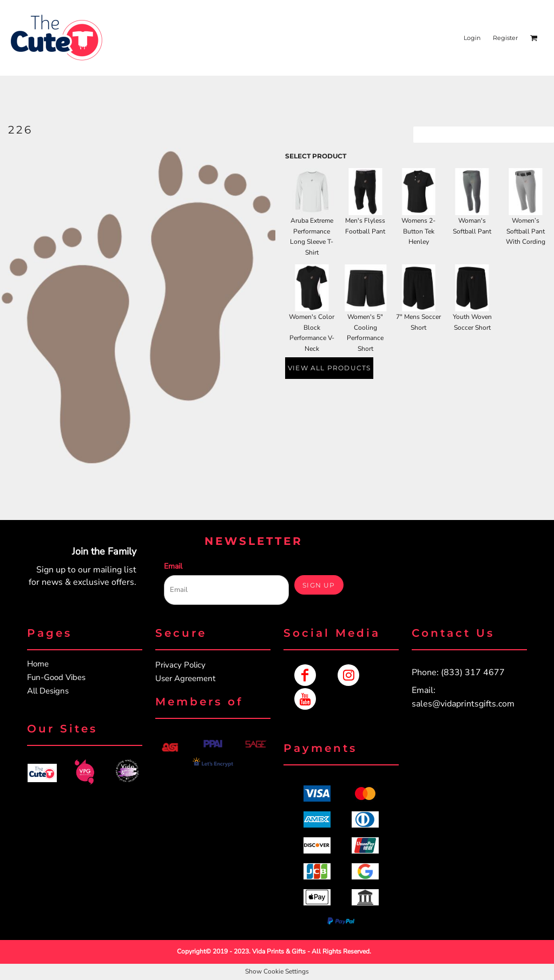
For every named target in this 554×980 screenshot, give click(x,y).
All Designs (48, 691)
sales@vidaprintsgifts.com (463, 704)
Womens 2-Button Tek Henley (418, 231)
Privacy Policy (180, 665)
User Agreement (185, 678)
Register (505, 38)
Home (38, 664)
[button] (42, 773)
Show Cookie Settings (277, 971)
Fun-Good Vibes (56, 677)
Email (173, 566)
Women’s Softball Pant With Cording (526, 231)
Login (472, 38)
